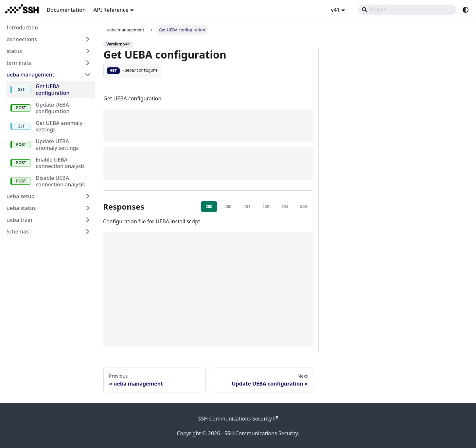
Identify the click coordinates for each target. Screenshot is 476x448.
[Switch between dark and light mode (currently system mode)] (466, 10)
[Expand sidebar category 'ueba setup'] (88, 196)
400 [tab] (228, 207)
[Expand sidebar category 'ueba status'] (88, 208)
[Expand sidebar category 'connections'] (88, 39)
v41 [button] (335, 10)
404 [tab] (285, 207)
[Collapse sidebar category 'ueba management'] (88, 75)
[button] (49, 232)
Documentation (66, 10)
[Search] (407, 10)
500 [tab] (304, 207)
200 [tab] (209, 207)
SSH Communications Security (238, 419)
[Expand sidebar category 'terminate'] (88, 63)
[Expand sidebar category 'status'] (88, 51)
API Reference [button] (111, 10)
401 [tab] (247, 207)
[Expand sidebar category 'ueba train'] (88, 220)
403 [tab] (266, 207)
